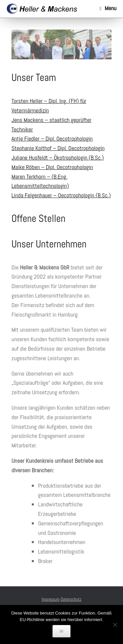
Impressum (51, 599)
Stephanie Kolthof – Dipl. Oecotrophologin (58, 148)
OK (61, 631)
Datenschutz (71, 599)
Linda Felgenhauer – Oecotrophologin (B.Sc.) (61, 195)
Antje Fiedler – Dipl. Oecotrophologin (52, 138)
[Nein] (115, 625)
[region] (61, 44)
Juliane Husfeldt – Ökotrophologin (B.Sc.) (58, 157)
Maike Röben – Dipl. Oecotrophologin (52, 167)
